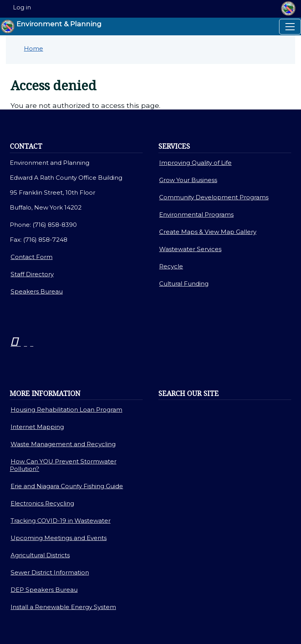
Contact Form (32, 257)
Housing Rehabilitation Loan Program (66, 410)
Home (34, 48)
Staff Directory (32, 274)
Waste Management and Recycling (63, 444)
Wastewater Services (190, 249)
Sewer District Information (50, 572)
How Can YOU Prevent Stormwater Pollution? (63, 465)
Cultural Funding (184, 284)
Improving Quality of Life (195, 163)
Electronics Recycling (42, 503)
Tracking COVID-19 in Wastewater (61, 521)
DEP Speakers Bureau (44, 590)
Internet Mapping (37, 427)
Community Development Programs (214, 197)
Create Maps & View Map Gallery (208, 232)
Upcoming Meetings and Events (59, 538)
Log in (22, 7)
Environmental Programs (196, 214)
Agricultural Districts (40, 555)
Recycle (171, 266)
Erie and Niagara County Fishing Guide (67, 486)
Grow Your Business (188, 180)
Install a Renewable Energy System (63, 607)
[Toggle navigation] (290, 27)
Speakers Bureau (37, 291)
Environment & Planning (51, 26)
